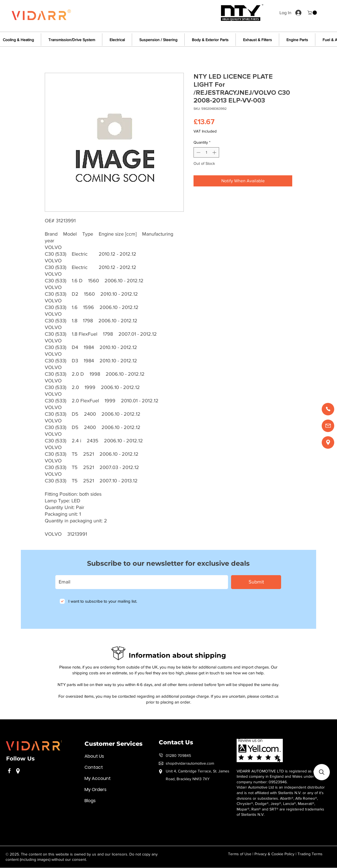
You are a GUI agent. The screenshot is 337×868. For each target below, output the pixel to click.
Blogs (90, 801)
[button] (313, 13)
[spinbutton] (206, 152)
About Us (94, 756)
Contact (94, 767)
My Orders (96, 790)
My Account (98, 778)
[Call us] (328, 409)
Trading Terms (310, 854)
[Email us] (328, 426)
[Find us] (328, 442)
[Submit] (256, 582)
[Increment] (215, 152)
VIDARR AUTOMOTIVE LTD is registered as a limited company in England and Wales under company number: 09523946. (276, 776)
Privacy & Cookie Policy (274, 854)
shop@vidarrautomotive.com (190, 763)
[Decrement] (198, 152)
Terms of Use (240, 854)
